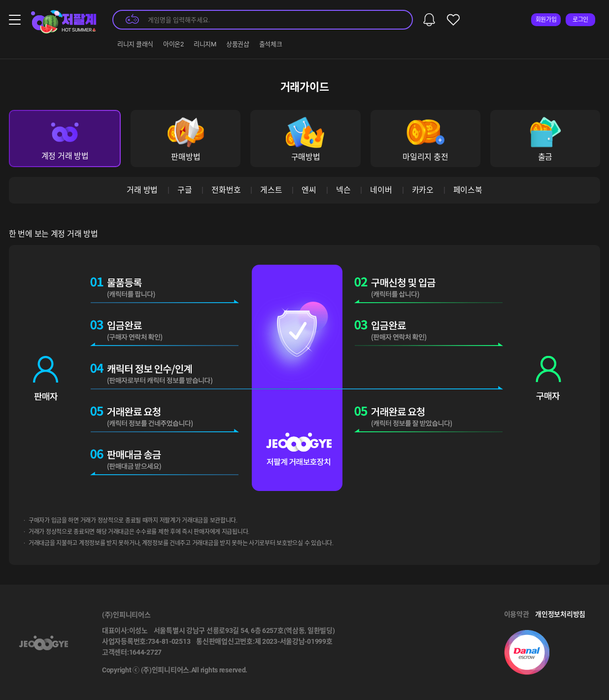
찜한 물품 (453, 20)
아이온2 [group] (173, 44)
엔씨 (309, 190)
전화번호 (226, 190)
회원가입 (546, 20)
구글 (185, 190)
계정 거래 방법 (65, 139)
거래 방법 (142, 190)
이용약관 (517, 614)
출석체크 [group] (271, 44)
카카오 (423, 190)
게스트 (271, 190)
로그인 (580, 20)
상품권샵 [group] (238, 44)
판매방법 (186, 139)
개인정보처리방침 (560, 614)
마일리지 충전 (425, 139)
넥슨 (343, 190)
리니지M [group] (205, 44)
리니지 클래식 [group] (135, 44)
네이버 (381, 190)
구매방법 (305, 139)
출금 (545, 139)
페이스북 (468, 190)
